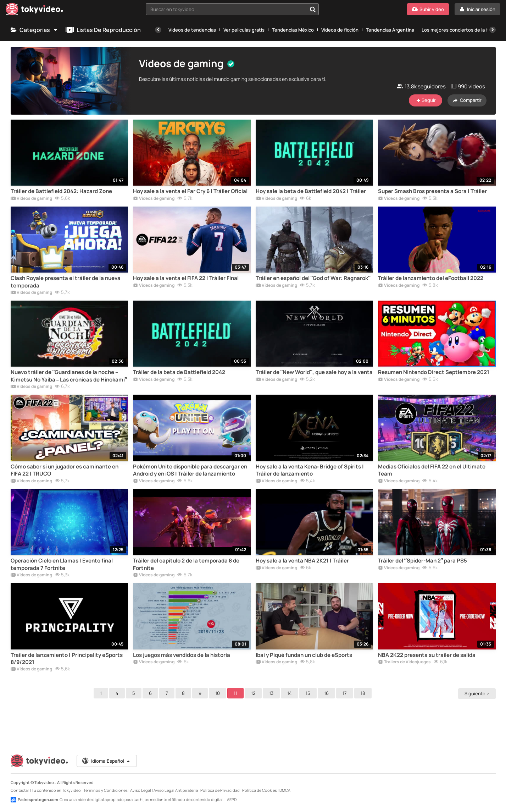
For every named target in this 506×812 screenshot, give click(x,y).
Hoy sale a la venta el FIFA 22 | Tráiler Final (186, 278)
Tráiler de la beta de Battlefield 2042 (179, 372)
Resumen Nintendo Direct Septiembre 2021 (434, 372)
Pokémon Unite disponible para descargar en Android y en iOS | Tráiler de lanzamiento (190, 470)
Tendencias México (293, 30)
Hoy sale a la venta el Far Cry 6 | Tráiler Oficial (190, 191)
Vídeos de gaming (31, 199)
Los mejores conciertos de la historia (462, 30)
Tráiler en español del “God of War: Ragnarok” (313, 278)
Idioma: (106, 761)
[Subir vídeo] (428, 9)
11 (237, 693)
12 (254, 693)
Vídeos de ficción (340, 30)
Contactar (20, 790)
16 (327, 693)
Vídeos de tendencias (192, 30)
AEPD (232, 799)
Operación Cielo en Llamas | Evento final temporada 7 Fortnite (62, 564)
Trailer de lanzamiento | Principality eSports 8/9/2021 (67, 659)
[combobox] (232, 9)
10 (219, 693)
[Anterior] (158, 30)
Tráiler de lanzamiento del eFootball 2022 (431, 278)
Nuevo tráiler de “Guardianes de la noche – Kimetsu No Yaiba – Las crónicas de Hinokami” (69, 376)
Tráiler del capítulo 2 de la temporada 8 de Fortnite (186, 564)
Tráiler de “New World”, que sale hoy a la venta (314, 372)
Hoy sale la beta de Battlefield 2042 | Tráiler (311, 191)
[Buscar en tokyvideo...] (313, 9)
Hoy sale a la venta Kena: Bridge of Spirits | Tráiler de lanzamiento (310, 470)
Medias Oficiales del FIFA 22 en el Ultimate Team (432, 470)
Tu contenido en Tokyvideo (56, 790)
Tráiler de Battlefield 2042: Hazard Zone (61, 191)
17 (346, 693)
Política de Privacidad (220, 790)
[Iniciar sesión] (477, 9)
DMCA (285, 790)
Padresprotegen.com (34, 800)
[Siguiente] (493, 30)
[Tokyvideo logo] (34, 10)
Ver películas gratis (244, 30)
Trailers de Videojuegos (404, 662)
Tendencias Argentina (390, 30)
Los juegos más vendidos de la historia (182, 655)
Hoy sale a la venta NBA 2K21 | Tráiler (302, 561)
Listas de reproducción (103, 30)
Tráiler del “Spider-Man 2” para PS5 (422, 561)
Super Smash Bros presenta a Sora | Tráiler (432, 191)
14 (291, 693)
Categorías (35, 30)
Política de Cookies (260, 790)
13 (272, 693)
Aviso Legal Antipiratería (176, 790)
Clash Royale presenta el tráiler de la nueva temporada (66, 282)
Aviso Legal (141, 790)
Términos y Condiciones (105, 790)
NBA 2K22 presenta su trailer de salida (427, 655)
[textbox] (226, 9)
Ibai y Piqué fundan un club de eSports (304, 655)
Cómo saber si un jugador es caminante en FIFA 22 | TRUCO (65, 470)
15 (309, 693)
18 (364, 693)
